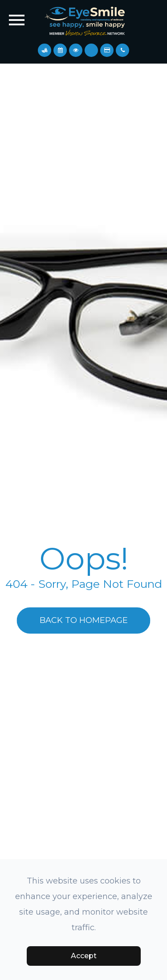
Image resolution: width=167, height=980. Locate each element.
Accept (84, 956)
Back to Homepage (84, 620)
